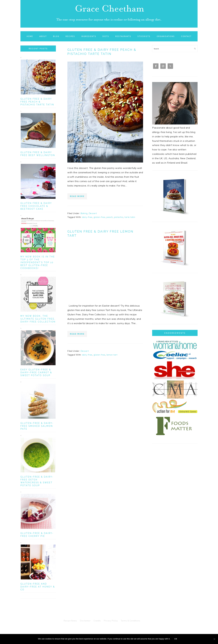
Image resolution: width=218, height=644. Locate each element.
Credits (97, 621)
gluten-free (99, 217)
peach (110, 217)
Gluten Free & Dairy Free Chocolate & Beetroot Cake (36, 206)
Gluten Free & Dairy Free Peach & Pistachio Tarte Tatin (102, 52)
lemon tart (112, 355)
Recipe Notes (70, 621)
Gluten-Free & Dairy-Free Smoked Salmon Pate (37, 426)
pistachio (119, 217)
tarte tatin (130, 217)
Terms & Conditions (131, 621)
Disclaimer (85, 621)
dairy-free (87, 217)
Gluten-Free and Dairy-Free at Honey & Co (38, 587)
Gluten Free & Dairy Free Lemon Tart (100, 234)
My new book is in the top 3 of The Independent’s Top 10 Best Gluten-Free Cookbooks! (38, 262)
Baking (84, 213)
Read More (77, 196)
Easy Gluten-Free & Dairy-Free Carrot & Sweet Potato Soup (36, 372)
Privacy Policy (111, 621)
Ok (176, 639)
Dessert (93, 213)
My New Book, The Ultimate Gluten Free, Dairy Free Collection (38, 319)
